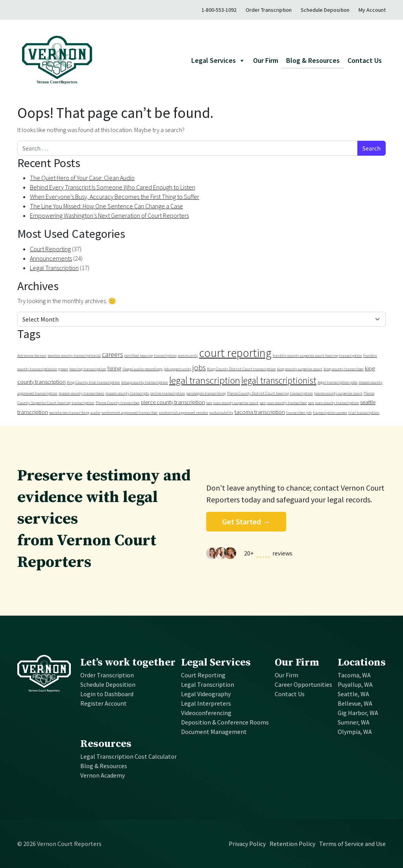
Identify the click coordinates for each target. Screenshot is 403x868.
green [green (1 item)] (63, 369)
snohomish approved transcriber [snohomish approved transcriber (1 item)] (130, 413)
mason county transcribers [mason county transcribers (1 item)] (81, 393)
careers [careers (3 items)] (113, 355)
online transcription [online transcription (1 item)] (168, 393)
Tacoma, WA (354, 675)
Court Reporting (50, 249)
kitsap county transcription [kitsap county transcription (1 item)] (145, 382)
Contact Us (365, 60)
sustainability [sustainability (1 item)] (221, 413)
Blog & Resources (313, 60)
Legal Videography (206, 694)
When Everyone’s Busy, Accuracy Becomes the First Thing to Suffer (115, 197)
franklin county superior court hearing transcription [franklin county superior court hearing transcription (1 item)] (317, 356)
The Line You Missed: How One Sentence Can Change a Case (106, 206)
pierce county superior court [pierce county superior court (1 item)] (338, 393)
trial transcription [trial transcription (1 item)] (364, 413)
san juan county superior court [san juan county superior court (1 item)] (232, 403)
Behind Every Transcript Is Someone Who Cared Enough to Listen (113, 187)
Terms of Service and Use (352, 844)
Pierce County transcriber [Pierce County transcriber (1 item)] (118, 403)
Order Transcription (269, 10)
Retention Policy (292, 844)
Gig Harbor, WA (358, 713)
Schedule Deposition (325, 10)
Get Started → (246, 521)
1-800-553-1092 (219, 10)
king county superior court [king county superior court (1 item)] (300, 369)
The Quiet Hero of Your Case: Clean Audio (82, 178)
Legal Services (216, 663)
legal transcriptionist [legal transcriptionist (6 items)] (279, 380)
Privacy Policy (247, 844)
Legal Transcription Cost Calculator (128, 756)
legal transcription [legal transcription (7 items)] (205, 380)
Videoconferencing (206, 713)
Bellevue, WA (355, 703)
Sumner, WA (354, 722)
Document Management (214, 732)
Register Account (104, 703)
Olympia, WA (355, 732)
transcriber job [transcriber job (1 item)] (299, 413)
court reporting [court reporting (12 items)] (235, 353)
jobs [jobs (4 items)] (199, 367)
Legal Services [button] (218, 61)
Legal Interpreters (206, 703)
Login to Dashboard (107, 694)
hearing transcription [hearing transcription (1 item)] (88, 369)
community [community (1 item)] (188, 356)
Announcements (51, 258)
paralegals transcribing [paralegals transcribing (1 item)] (206, 393)
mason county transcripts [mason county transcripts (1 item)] (127, 393)
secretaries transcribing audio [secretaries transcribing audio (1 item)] (75, 413)
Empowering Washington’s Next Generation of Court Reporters (109, 215)
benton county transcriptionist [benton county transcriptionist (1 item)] (74, 356)
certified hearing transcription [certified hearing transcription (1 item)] (151, 356)
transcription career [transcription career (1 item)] (330, 413)
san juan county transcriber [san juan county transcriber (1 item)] (283, 403)
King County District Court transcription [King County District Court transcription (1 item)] (241, 369)
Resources (106, 744)
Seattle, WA (353, 694)
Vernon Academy (103, 775)
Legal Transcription (54, 268)
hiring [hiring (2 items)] (114, 368)
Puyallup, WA (355, 684)
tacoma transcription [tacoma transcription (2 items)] (260, 412)
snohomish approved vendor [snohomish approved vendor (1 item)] (184, 413)
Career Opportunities (303, 684)
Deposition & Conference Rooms (225, 722)
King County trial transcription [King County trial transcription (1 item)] (93, 382)
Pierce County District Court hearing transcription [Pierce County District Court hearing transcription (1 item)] (270, 393)
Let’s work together (128, 663)
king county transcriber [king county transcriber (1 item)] (344, 369)
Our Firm (266, 60)
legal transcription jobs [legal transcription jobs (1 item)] (337, 382)
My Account (372, 10)
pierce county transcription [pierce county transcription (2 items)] (173, 402)
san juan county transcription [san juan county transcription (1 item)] (334, 403)
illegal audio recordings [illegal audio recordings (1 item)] (142, 369)
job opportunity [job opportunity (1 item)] (177, 369)
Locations (362, 663)
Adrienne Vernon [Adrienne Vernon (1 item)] (32, 356)
